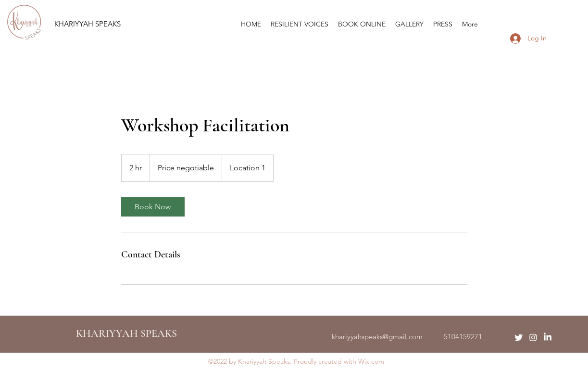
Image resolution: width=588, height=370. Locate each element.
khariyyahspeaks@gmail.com (377, 337)
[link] (153, 207)
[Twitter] (519, 337)
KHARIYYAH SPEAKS (88, 24)
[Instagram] (533, 337)
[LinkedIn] (548, 337)
